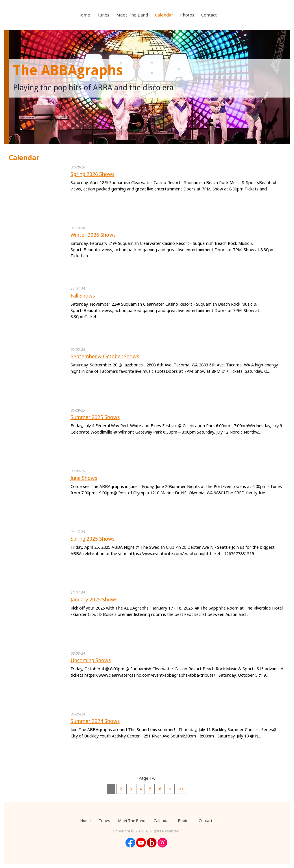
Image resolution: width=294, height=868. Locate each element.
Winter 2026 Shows (93, 235)
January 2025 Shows (94, 600)
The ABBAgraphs (68, 70)
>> (182, 789)
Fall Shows (83, 296)
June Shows (84, 478)
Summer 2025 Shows (95, 417)
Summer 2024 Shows (95, 721)
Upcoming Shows (91, 660)
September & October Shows (105, 356)
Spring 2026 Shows (93, 174)
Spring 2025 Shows (93, 539)
